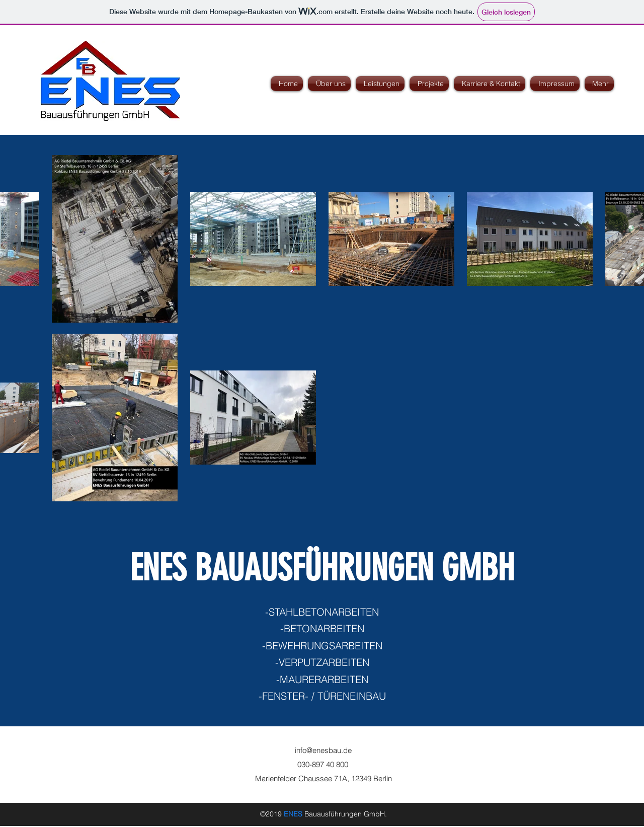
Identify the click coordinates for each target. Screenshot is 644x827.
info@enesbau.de (323, 750)
